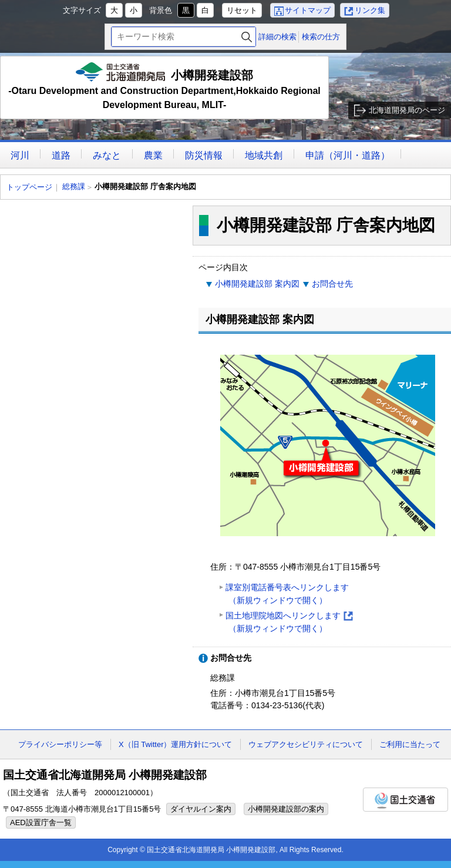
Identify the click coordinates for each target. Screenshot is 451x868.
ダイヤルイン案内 (201, 809)
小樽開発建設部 (164, 87)
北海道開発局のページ (407, 110)
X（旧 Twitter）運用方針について (176, 744)
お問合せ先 (332, 284)
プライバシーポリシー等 (60, 744)
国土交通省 (405, 800)
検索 (247, 37)
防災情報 (204, 155)
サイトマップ (308, 10)
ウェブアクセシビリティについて (306, 744)
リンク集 (370, 10)
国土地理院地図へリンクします (289, 623)
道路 (61, 155)
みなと (107, 155)
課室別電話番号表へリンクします (287, 595)
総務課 (74, 186)
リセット (242, 10)
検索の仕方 (321, 37)
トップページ (29, 187)
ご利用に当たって (410, 744)
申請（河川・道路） (348, 155)
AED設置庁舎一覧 (41, 822)
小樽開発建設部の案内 (286, 809)
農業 (153, 155)
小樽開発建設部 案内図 (257, 284)
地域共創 (264, 155)
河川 (20, 155)
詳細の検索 (277, 37)
